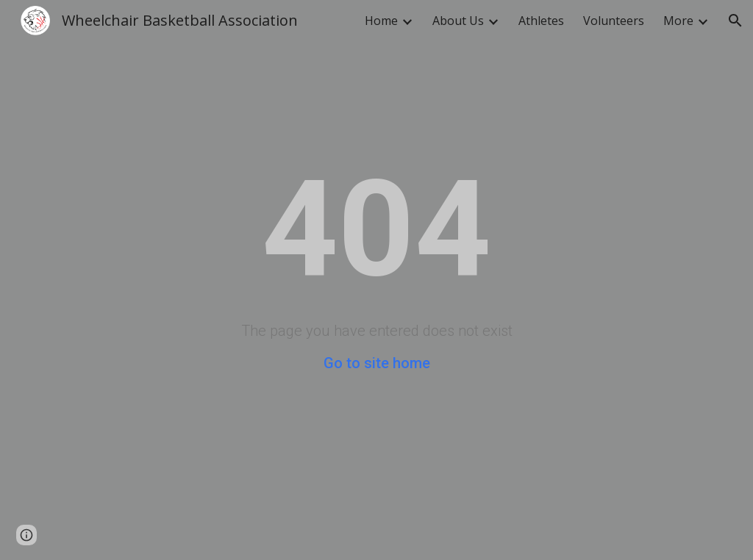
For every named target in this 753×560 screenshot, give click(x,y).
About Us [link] (458, 21)
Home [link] (381, 21)
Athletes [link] (541, 21)
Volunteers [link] (614, 21)
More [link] (678, 21)
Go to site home (377, 363)
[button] (735, 21)
